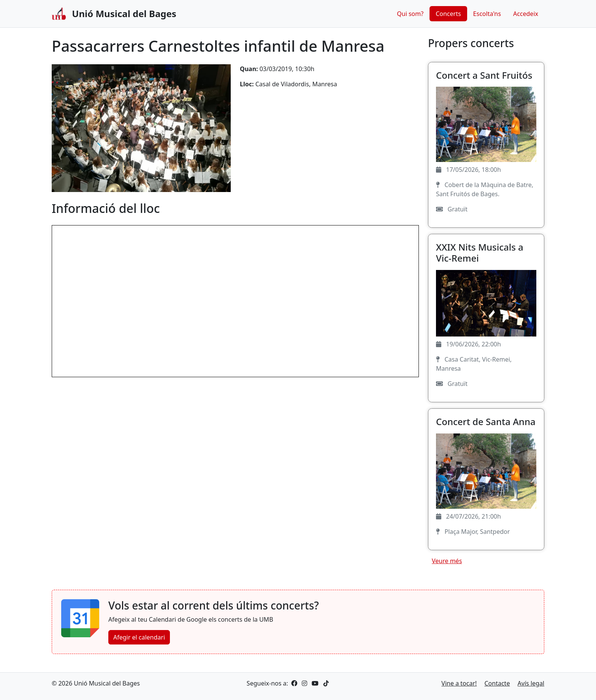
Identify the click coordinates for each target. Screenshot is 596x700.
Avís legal (531, 683)
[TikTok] (325, 683)
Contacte (497, 683)
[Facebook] (294, 683)
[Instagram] (304, 683)
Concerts (448, 14)
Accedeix (526, 14)
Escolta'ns (487, 14)
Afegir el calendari (139, 637)
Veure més (447, 561)
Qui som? (410, 14)
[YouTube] (314, 683)
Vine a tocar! (459, 683)
